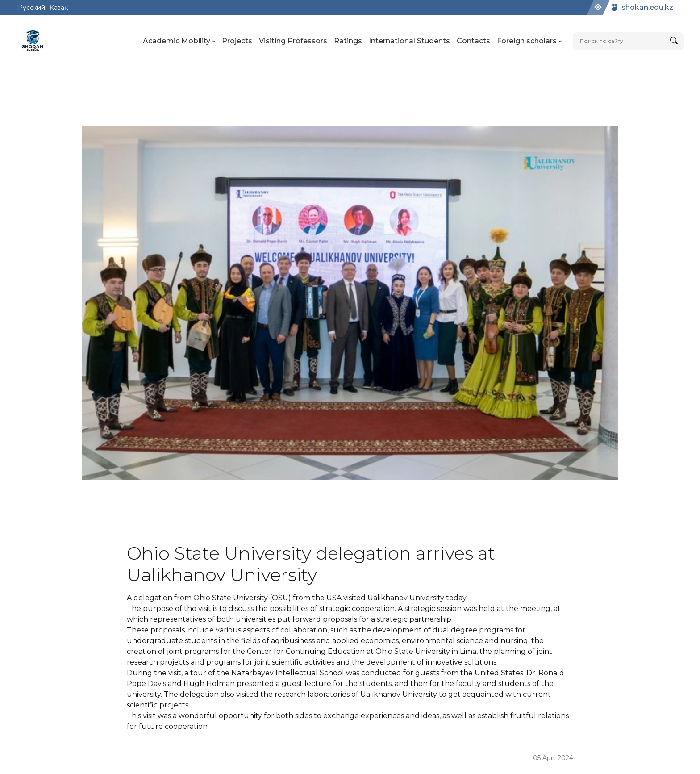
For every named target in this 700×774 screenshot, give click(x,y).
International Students (409, 41)
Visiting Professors (293, 41)
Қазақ (59, 8)
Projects (237, 41)
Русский (31, 8)
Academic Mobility (179, 41)
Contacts (473, 41)
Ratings (348, 41)
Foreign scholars (529, 41)
